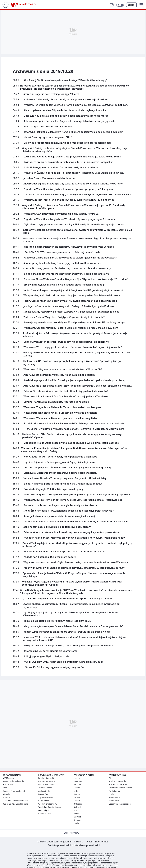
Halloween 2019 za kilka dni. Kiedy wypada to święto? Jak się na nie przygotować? (70, 258)
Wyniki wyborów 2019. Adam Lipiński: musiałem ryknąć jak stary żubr (63, 662)
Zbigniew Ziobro (45, 788)
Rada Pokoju (8, 785)
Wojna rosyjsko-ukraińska (14, 781)
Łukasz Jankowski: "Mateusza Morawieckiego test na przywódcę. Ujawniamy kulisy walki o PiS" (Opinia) (77, 354)
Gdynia (76, 810)
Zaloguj (131, 5)
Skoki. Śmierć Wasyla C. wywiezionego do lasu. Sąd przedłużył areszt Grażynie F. (69, 511)
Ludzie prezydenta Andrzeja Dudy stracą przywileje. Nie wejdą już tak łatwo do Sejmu (72, 157)
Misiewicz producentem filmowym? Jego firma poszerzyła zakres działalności (67, 143)
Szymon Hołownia (46, 797)
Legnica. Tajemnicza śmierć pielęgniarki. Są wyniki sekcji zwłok (59, 462)
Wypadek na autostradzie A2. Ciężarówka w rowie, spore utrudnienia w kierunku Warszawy (76, 562)
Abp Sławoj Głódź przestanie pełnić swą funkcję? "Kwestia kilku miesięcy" (65, 80)
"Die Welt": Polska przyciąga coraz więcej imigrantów (54, 667)
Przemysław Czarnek (47, 785)
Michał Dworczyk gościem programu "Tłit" (48, 137)
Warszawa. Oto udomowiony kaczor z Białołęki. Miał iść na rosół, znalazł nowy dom (71, 328)
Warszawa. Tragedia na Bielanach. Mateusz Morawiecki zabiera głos (62, 407)
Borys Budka (44, 801)
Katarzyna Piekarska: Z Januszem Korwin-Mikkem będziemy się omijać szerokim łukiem (73, 132)
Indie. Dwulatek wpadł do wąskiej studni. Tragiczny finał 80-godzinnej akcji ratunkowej (73, 290)
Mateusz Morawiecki (47, 781)
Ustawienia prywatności (86, 845)
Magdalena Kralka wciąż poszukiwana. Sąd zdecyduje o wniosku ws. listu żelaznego (71, 443)
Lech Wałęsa (43, 810)
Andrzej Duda (44, 791)
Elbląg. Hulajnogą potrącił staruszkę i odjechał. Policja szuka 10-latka (63, 484)
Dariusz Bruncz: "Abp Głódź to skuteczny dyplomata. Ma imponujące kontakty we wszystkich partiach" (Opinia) (75, 436)
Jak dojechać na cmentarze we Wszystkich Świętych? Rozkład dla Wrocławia (67, 274)
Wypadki (7, 794)
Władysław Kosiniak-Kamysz (50, 807)
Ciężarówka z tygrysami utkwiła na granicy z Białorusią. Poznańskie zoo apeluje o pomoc (74, 224)
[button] (141, 5)
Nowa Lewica (114, 797)
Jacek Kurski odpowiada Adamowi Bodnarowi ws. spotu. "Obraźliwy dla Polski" (68, 599)
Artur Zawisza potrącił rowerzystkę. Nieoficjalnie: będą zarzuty (59, 375)
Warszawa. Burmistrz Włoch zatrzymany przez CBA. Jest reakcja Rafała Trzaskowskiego (73, 500)
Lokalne (77, 778)
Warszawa (78, 781)
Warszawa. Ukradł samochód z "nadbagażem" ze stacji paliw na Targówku (66, 396)
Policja (6, 788)
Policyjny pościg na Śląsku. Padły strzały (46, 656)
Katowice (77, 817)
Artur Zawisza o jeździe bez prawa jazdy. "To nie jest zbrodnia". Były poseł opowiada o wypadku (78, 386)
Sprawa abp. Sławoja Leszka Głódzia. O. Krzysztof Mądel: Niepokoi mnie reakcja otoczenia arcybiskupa (74, 575)
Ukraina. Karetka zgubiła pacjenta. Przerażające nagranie (56, 402)
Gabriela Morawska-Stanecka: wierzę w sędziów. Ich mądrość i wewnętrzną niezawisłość (74, 423)
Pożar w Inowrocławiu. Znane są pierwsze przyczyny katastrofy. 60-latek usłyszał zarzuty (74, 568)
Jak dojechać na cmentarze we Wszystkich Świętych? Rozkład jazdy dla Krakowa (69, 306)
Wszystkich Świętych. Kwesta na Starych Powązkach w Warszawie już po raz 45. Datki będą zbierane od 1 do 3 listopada (73, 207)
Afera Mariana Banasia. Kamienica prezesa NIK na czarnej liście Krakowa (65, 552)
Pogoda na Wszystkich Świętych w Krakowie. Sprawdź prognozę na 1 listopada (68, 189)
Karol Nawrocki (45, 814)
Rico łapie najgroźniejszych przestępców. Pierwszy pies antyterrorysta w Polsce (69, 247)
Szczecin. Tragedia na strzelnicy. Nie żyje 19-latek (51, 94)
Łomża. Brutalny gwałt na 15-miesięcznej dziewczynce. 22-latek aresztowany (67, 268)
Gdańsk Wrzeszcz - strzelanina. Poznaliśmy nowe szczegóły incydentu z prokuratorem (72, 532)
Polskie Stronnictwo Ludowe (120, 788)
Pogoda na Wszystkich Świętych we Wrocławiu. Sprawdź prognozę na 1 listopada (69, 219)
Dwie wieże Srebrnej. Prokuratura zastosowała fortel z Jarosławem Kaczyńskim (68, 162)
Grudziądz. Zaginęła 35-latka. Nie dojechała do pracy (53, 489)
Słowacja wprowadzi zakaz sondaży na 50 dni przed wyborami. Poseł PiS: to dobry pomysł (74, 322)
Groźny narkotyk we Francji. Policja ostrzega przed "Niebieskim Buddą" (64, 285)
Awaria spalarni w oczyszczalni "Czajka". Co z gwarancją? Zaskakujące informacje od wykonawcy (72, 606)
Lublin (76, 823)
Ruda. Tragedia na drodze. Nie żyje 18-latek (48, 127)
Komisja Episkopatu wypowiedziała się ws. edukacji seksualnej (59, 516)
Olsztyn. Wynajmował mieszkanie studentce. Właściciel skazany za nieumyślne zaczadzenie (76, 522)
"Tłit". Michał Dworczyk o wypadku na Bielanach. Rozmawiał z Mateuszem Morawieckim (74, 429)
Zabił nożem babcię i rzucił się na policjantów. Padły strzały (57, 527)
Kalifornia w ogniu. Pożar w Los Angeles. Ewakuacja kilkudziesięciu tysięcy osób (69, 121)
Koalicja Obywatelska (118, 781)
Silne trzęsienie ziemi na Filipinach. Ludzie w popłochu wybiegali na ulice (65, 110)
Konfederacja (114, 791)
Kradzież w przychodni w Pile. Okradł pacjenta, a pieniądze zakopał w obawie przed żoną (74, 380)
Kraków (77, 788)
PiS (110, 778)
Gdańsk (77, 801)
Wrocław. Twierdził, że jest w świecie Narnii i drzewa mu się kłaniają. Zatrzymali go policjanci (76, 105)
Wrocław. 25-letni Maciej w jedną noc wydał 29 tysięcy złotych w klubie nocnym (69, 200)
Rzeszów (77, 820)
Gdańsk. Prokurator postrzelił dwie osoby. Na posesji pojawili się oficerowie (67, 342)
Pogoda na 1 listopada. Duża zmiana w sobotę (50, 557)
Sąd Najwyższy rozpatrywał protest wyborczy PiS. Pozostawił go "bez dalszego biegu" (72, 312)
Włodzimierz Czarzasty (48, 804)
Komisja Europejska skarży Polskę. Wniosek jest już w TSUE (57, 621)
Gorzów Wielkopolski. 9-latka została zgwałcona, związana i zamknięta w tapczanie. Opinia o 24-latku (78, 231)
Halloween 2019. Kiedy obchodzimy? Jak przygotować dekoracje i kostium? (66, 100)
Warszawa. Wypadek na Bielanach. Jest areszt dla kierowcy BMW (60, 418)
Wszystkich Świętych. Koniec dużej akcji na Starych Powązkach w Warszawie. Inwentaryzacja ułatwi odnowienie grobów (75, 150)
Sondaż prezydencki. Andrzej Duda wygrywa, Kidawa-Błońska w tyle (62, 263)
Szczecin (77, 794)
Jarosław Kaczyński (46, 778)
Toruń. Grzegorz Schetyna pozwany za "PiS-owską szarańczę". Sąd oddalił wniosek (70, 301)
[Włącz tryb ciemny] (120, 5)
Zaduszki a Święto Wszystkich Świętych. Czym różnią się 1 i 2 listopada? (64, 317)
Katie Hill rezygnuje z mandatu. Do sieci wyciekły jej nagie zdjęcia (61, 168)
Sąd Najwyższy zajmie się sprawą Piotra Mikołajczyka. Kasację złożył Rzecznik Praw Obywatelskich (70, 614)
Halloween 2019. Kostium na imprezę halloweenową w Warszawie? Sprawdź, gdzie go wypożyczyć (72, 363)
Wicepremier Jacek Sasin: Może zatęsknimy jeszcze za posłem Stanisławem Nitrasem (72, 295)
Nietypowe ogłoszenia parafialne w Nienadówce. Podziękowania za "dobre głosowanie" (73, 626)
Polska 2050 (114, 801)
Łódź (76, 791)
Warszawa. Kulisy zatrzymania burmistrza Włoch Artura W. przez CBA (63, 369)
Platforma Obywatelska (118, 785)
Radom (77, 814)
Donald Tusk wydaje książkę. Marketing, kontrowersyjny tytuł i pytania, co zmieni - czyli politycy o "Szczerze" (77, 545)
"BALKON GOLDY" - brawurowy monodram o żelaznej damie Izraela (62, 252)
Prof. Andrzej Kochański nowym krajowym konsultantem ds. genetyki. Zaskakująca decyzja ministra (75, 335)
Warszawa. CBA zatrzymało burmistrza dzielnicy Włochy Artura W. (61, 214)
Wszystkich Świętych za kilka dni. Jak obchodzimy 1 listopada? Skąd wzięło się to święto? (74, 173)
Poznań (77, 797)
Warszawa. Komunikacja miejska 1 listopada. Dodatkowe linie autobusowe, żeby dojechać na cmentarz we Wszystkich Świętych (74, 450)
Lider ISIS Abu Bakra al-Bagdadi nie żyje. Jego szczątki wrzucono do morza (66, 116)
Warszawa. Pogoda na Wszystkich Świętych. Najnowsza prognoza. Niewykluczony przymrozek (77, 495)
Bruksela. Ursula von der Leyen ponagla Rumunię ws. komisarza (60, 505)
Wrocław (77, 785)
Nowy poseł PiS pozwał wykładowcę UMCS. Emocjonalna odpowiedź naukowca (68, 646)
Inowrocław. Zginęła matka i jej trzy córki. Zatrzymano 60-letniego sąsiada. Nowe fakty (73, 184)
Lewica (112, 794)
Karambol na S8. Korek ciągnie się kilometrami (50, 651)
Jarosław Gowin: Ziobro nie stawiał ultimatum (49, 178)
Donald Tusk (43, 794)
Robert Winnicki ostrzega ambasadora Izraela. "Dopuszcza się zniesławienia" (67, 632)
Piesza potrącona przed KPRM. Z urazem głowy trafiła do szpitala (60, 413)
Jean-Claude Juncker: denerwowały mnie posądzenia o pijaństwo (60, 457)
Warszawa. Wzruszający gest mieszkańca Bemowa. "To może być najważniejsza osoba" (73, 347)
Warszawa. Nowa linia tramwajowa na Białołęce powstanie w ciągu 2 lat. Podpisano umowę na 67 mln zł (77, 240)
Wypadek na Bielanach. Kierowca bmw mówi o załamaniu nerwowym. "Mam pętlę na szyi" (75, 538)
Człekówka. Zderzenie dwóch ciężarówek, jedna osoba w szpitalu (60, 473)
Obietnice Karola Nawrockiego (16, 801)
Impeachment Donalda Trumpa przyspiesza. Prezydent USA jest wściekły (65, 478)
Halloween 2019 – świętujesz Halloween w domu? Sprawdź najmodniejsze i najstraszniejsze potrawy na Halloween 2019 (74, 639)
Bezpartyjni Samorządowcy (120, 804)
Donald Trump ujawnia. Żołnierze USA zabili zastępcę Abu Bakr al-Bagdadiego (68, 468)
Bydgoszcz (78, 804)
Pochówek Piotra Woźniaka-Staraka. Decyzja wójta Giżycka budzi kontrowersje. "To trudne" (76, 279)
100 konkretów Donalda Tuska (16, 804)
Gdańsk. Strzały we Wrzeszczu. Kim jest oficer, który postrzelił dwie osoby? (66, 391)
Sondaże (7, 797)
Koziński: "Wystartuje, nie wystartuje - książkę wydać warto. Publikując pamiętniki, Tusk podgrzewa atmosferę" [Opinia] (72, 583)
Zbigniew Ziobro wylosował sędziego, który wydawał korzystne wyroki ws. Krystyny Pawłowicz (77, 195)
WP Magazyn (8, 778)
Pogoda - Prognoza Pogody (14, 791)
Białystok (77, 807)
